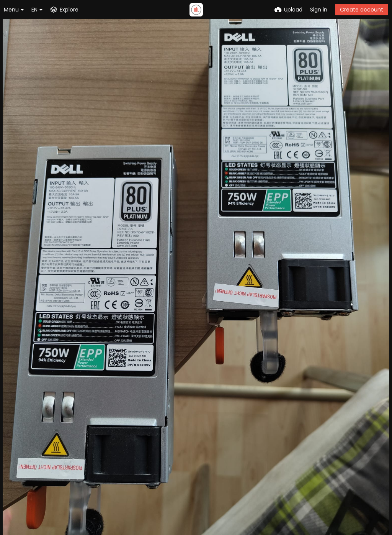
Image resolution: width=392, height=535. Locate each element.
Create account (362, 10)
